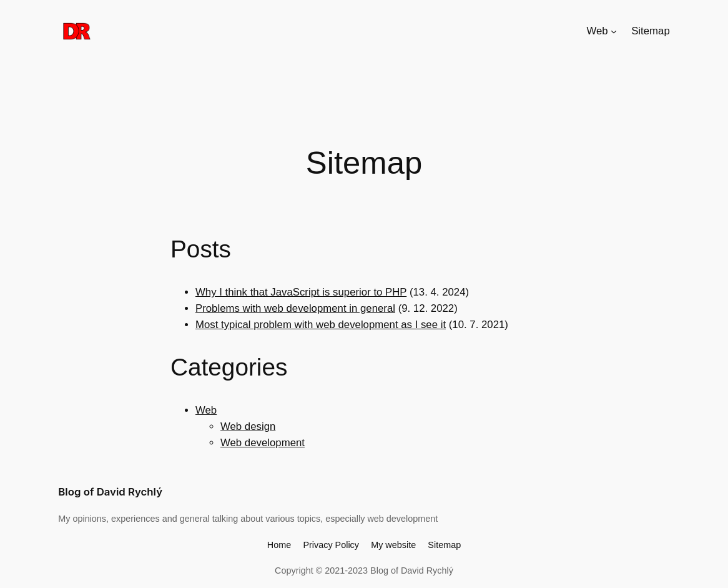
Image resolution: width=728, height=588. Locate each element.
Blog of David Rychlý (110, 492)
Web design (248, 426)
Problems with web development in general (295, 308)
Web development (263, 443)
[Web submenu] (614, 31)
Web (206, 410)
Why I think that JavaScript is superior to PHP (301, 292)
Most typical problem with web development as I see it (321, 325)
